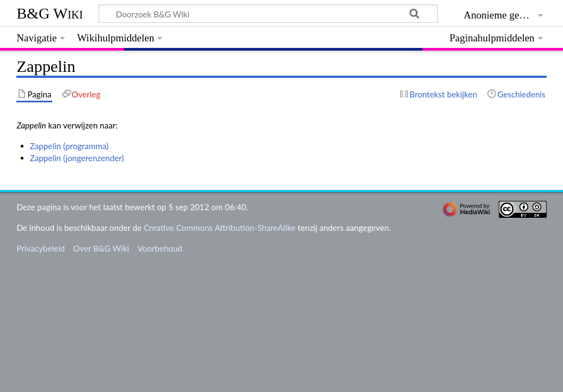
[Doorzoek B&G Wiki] (268, 14)
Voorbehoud (160, 248)
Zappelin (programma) (69, 146)
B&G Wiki (50, 13)
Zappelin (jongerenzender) (77, 158)
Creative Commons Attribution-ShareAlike (220, 228)
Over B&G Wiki (101, 248)
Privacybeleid (41, 248)
